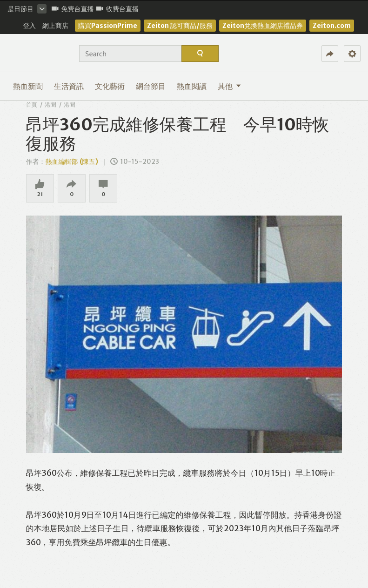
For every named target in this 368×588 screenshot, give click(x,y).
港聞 (51, 105)
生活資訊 (69, 86)
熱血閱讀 (192, 86)
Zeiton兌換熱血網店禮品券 (263, 26)
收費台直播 (117, 9)
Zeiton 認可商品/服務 (180, 26)
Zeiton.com (332, 26)
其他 (229, 86)
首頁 (32, 105)
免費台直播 (73, 9)
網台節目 (151, 86)
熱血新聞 (28, 86)
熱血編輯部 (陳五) (72, 162)
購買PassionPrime (108, 26)
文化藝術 (110, 86)
